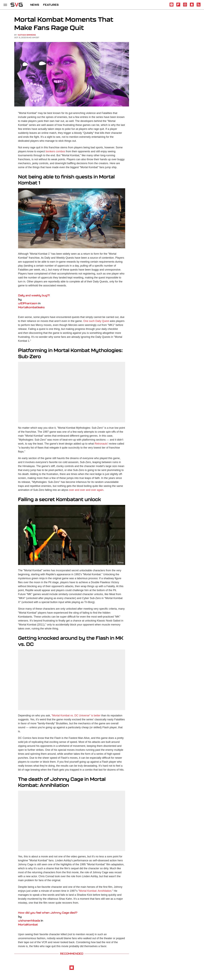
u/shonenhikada (29, 921)
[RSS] (199, 6)
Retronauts (101, 444)
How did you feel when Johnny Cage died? (48, 913)
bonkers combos (55, 151)
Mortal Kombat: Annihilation (95, 891)
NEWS (35, 5)
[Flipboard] (178, 6)
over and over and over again (86, 490)
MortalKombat (28, 924)
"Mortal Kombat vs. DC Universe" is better (76, 716)
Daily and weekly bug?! (34, 295)
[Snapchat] (192, 6)
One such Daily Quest (96, 321)
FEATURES (51, 5)
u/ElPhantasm (28, 303)
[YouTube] (171, 6)
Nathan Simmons (27, 35)
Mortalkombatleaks (31, 307)
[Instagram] (185, 6)
